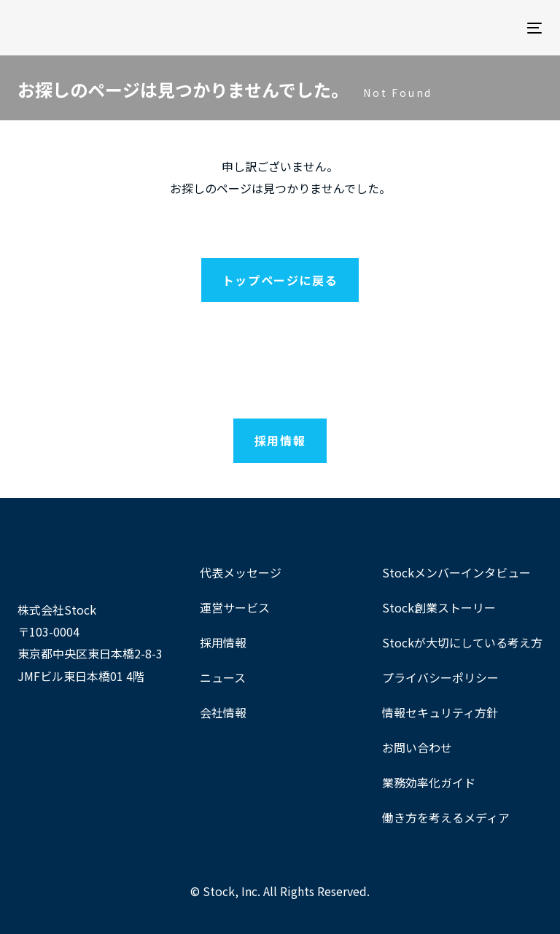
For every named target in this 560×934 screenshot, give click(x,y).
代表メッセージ (241, 572)
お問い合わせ (417, 747)
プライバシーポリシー (440, 677)
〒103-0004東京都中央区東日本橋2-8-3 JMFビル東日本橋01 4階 (90, 654)
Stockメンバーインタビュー (456, 572)
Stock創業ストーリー (439, 607)
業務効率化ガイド (429, 782)
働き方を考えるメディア (446, 817)
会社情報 (223, 712)
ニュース (223, 677)
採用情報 (223, 642)
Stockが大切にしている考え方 (462, 642)
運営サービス (235, 607)
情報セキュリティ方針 (440, 712)
